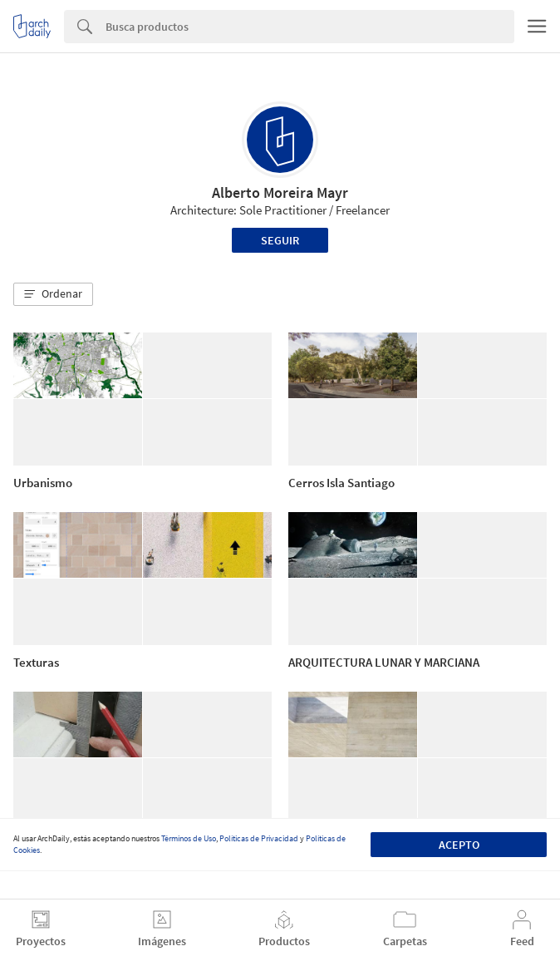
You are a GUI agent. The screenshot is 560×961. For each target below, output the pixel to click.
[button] (53, 294)
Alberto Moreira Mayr (280, 192)
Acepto (459, 845)
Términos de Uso (189, 838)
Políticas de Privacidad (259, 838)
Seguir (280, 240)
